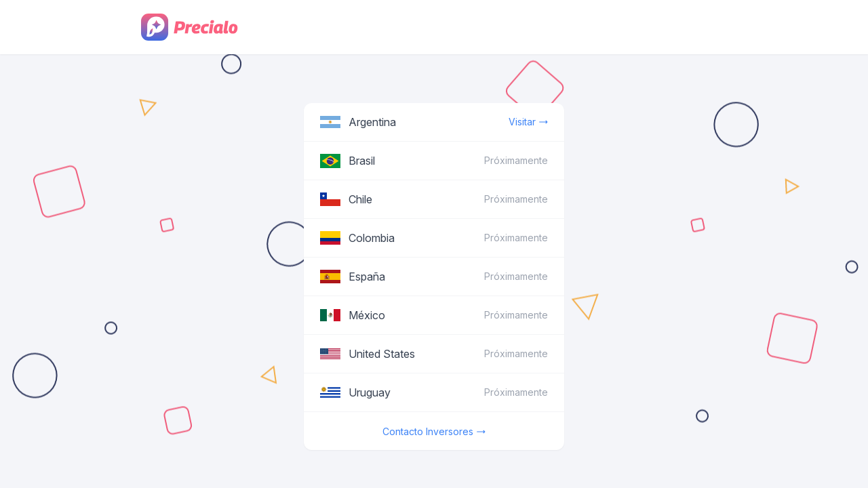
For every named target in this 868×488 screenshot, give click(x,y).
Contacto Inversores (434, 432)
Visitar (528, 122)
